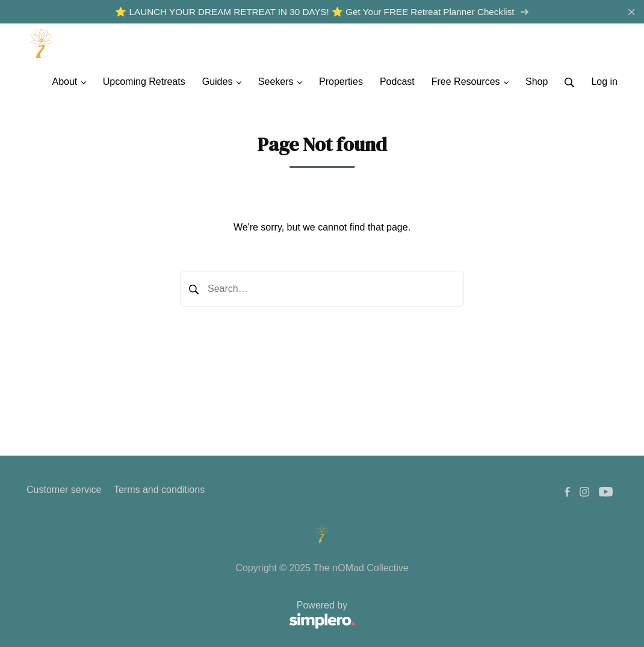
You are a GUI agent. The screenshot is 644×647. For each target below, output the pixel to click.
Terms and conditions (159, 490)
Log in (604, 82)
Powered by (191, 615)
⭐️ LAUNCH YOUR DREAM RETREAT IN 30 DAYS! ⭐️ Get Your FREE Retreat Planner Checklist (322, 12)
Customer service (64, 490)
